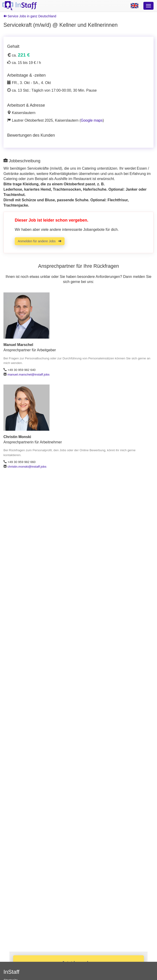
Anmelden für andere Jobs (40, 241)
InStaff (11, 972)
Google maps (92, 120)
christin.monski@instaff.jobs (27, 467)
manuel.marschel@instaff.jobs (29, 374)
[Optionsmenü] (148, 6)
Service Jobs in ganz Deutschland (30, 16)
